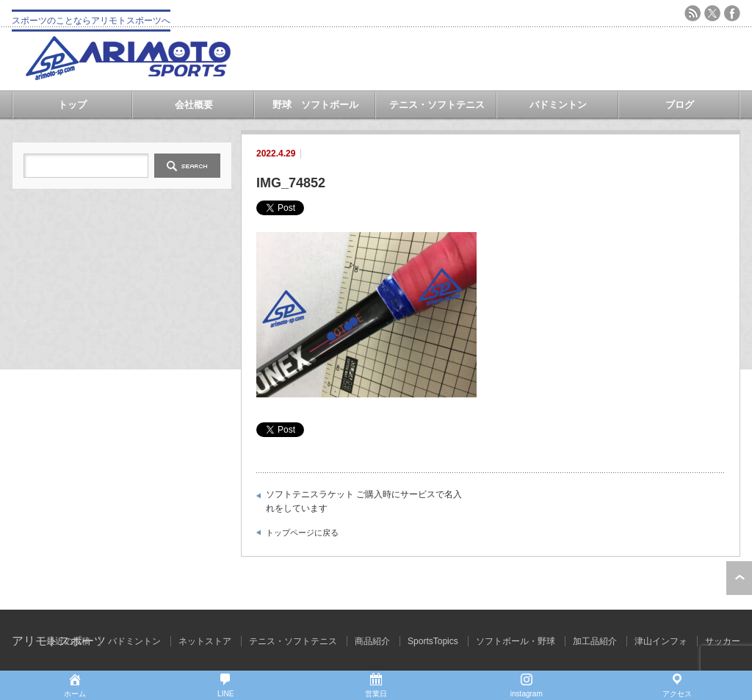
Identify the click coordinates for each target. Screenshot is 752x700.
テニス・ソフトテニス (437, 105)
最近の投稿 (68, 641)
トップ (72, 105)
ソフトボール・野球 (516, 641)
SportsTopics (433, 641)
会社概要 (194, 105)
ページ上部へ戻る (739, 578)
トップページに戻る (302, 533)
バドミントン (558, 105)
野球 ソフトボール (315, 105)
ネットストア (205, 641)
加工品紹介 (595, 641)
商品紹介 (372, 641)
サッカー (723, 641)
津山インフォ (661, 641)
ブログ (680, 105)
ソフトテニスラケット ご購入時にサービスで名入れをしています (364, 502)
